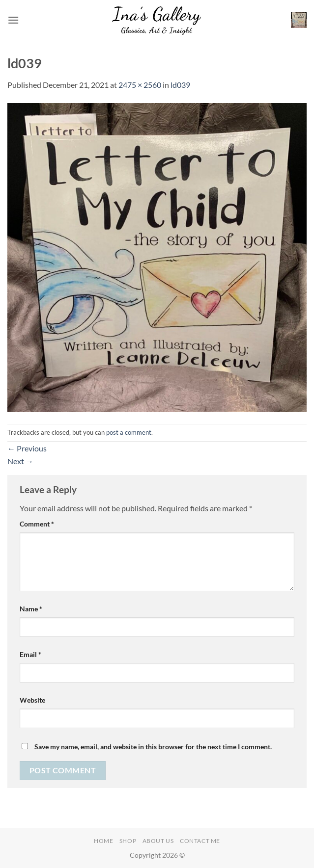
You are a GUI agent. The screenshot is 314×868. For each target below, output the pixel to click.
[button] (13, 20)
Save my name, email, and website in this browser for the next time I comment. (153, 747)
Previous (27, 448)
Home (103, 841)
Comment (37, 524)
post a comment (129, 432)
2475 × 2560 (140, 85)
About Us (158, 841)
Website (32, 700)
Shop (128, 841)
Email (30, 654)
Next (20, 461)
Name (31, 609)
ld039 (180, 85)
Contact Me (200, 841)
